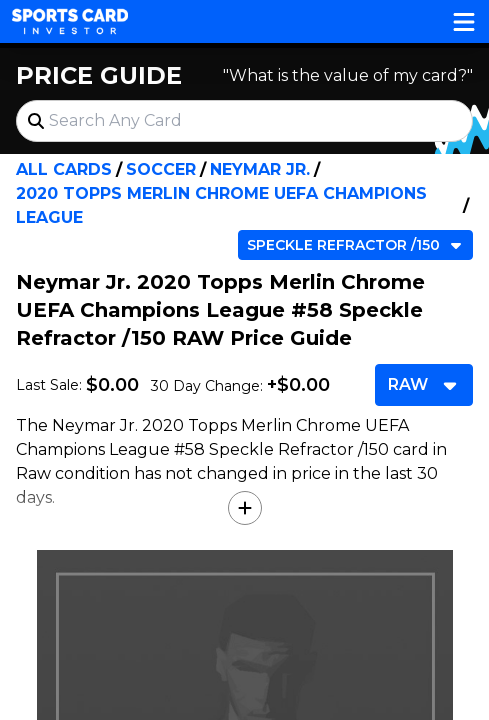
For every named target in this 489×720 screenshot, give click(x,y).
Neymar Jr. (260, 169)
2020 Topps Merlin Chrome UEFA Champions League (221, 205)
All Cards (64, 169)
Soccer (161, 169)
